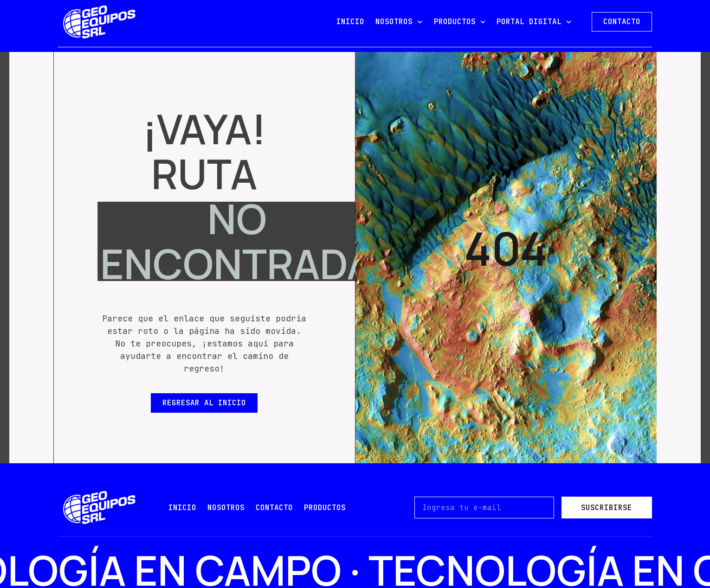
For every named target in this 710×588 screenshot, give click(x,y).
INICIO (350, 22)
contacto (274, 508)
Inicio (182, 508)
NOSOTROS (399, 22)
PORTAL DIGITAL (534, 22)
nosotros (226, 508)
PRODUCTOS (460, 22)
